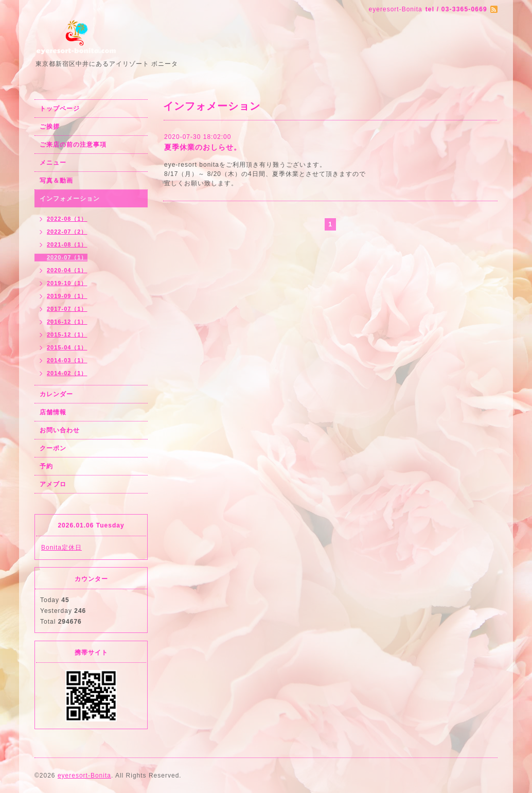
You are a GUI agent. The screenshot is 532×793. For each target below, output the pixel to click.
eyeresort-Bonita (84, 776)
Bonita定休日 (61, 548)
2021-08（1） (67, 244)
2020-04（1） (67, 270)
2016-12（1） (67, 322)
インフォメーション (70, 199)
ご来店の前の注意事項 (73, 145)
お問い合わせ (60, 430)
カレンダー (56, 394)
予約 (46, 466)
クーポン (53, 448)
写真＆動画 (56, 181)
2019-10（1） (67, 283)
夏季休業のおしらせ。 (203, 147)
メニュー (53, 163)
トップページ (60, 109)
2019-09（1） (67, 296)
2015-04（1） (67, 347)
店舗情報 (53, 412)
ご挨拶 (50, 127)
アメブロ (53, 484)
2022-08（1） (67, 219)
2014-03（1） (67, 360)
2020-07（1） (67, 257)
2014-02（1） (67, 373)
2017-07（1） (67, 309)
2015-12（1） (67, 334)
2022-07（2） (67, 232)
